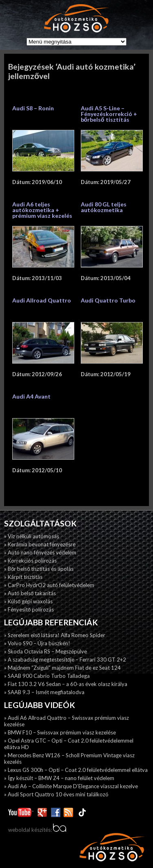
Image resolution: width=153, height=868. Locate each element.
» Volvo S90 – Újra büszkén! (37, 643)
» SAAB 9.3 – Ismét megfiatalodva (44, 692)
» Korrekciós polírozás (30, 561)
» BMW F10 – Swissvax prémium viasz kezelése (60, 732)
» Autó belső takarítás (30, 593)
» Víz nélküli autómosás (32, 536)
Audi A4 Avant (31, 396)
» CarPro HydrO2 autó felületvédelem (49, 585)
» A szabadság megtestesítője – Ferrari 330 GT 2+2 (65, 660)
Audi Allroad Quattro (42, 300)
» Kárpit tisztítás (23, 577)
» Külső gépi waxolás (28, 601)
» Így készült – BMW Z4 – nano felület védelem (59, 778)
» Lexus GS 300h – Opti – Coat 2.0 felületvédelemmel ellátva (76, 770)
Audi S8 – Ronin (33, 108)
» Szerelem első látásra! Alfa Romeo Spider (55, 635)
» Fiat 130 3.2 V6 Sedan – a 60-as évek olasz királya (66, 684)
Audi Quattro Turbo (108, 300)
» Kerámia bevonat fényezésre (40, 544)
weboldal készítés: (37, 830)
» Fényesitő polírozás (29, 609)
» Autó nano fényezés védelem (40, 552)
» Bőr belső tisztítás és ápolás (39, 569)
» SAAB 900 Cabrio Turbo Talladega (47, 676)
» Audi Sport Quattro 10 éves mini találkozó (56, 794)
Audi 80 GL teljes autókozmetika (104, 207)
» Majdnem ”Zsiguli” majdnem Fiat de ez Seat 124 (62, 668)
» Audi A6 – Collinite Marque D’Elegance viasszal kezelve (71, 786)
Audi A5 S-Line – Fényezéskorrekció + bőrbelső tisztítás (109, 114)
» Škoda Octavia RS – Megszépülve (45, 651)
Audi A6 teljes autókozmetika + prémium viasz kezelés (42, 210)
